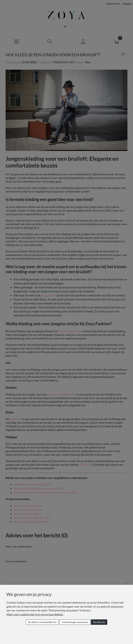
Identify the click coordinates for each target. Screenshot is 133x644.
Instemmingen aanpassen (75, 622)
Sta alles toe (99, 622)
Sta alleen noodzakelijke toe (42, 622)
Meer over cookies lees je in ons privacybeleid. (35, 614)
